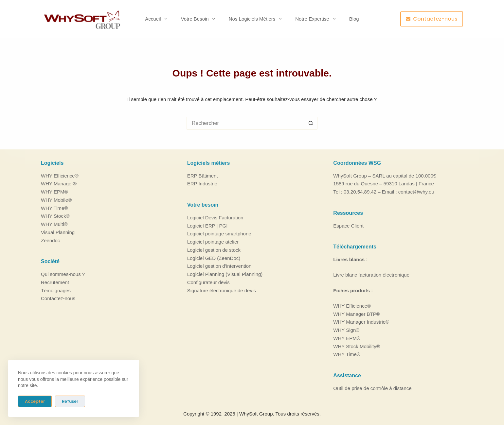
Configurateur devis (208, 282)
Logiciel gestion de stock (214, 250)
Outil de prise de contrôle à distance (372, 388)
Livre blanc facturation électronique (371, 275)
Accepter (35, 401)
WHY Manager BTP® (357, 314)
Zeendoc (50, 240)
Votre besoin (199, 19)
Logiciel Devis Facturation (215, 218)
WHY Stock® (55, 216)
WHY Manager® (59, 184)
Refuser (70, 401)
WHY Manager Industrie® (361, 322)
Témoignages (56, 290)
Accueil (157, 19)
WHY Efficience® (60, 175)
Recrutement (55, 282)
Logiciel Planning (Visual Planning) (225, 274)
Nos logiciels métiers (257, 19)
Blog (354, 19)
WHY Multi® (54, 224)
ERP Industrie (202, 184)
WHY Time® (54, 208)
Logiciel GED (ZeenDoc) (214, 258)
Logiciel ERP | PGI (207, 225)
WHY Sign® (346, 330)
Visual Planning (58, 232)
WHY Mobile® (56, 200)
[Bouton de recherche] (311, 123)
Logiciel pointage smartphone (219, 234)
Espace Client (348, 225)
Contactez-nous (432, 19)
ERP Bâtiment (203, 175)
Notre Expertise (316, 19)
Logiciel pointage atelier (213, 242)
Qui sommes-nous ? (63, 274)
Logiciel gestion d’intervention (219, 266)
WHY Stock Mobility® (356, 346)
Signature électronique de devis (222, 290)
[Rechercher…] (245, 123)
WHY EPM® (54, 192)
